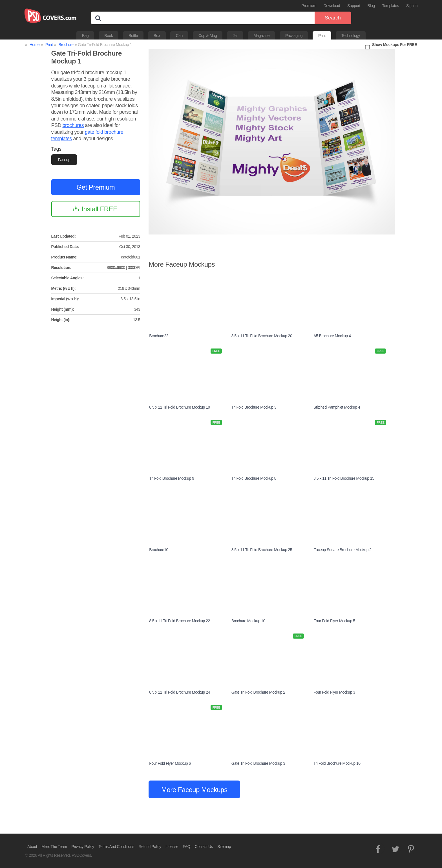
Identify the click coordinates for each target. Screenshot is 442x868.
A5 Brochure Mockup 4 (332, 336)
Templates (391, 6)
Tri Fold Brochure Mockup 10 (337, 763)
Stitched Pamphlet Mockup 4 (337, 407)
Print (322, 36)
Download (332, 6)
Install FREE (99, 209)
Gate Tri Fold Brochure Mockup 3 (258, 763)
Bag (85, 36)
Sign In (412, 6)
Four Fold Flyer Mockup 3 (334, 692)
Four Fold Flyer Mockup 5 (334, 621)
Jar (235, 36)
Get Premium (96, 187)
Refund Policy (150, 847)
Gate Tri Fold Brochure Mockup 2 (258, 692)
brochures (73, 125)
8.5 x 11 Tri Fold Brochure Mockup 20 (262, 336)
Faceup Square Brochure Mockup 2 (342, 550)
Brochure (66, 45)
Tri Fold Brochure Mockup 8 (254, 478)
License (172, 847)
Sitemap (224, 847)
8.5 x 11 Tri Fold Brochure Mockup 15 (344, 478)
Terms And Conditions (116, 847)
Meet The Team (54, 847)
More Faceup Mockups (194, 790)
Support (354, 6)
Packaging (294, 36)
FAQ (186, 847)
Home (35, 45)
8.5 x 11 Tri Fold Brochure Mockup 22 (179, 621)
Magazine (261, 36)
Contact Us (204, 847)
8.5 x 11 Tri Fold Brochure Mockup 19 (179, 407)
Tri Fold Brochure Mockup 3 (254, 407)
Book (109, 36)
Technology (351, 36)
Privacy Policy (83, 847)
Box (157, 36)
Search (333, 18)
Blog (371, 6)
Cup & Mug (208, 36)
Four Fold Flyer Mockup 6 (170, 763)
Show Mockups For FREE (395, 45)
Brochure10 (159, 550)
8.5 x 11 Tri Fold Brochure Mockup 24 (179, 692)
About (32, 847)
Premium (309, 6)
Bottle (133, 36)
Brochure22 (159, 336)
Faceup (64, 160)
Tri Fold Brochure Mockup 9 (172, 478)
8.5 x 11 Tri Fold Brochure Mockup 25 (262, 550)
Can (179, 36)
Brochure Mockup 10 (248, 621)
